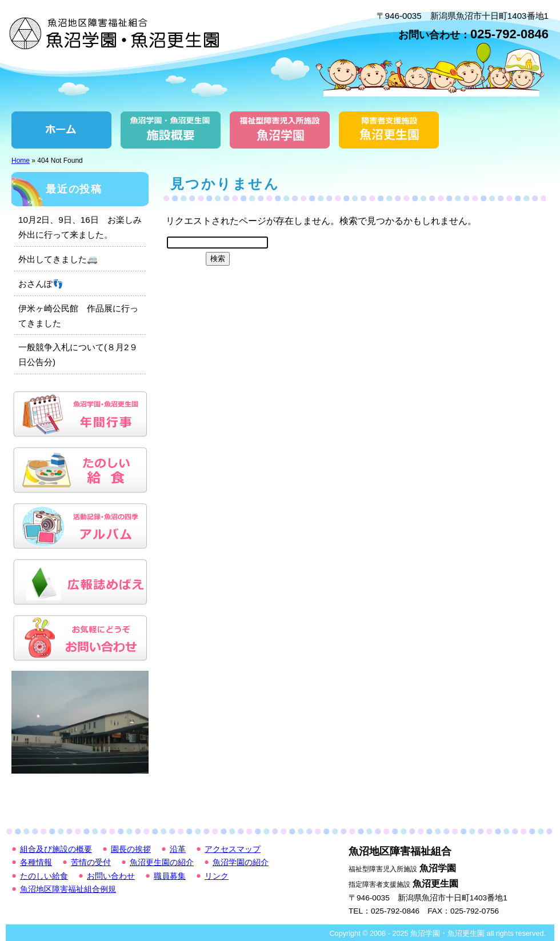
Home (21, 161)
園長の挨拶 (131, 849)
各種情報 (36, 862)
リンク (217, 876)
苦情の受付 (91, 862)
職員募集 (170, 876)
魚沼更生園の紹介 (389, 130)
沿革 (178, 849)
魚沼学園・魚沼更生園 (117, 33)
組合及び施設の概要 (171, 130)
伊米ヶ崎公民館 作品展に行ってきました (78, 316)
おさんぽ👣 (41, 284)
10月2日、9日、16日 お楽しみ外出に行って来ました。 (80, 227)
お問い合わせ (111, 876)
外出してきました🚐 (58, 259)
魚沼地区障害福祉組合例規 (68, 889)
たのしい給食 (44, 876)
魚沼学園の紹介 (280, 130)
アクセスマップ (233, 849)
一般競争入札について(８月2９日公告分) (78, 355)
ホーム (61, 130)
